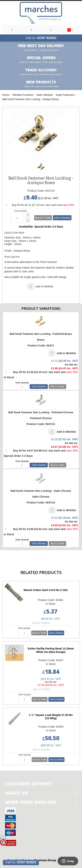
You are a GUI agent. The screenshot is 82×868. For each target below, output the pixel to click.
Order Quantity (20, 211)
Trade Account (41, 72)
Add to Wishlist (41, 623)
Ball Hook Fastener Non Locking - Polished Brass (41, 334)
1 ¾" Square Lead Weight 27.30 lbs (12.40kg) (51, 717)
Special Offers (41, 60)
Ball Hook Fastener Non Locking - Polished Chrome (41, 412)
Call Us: (41, 38)
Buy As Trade (43, 218)
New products (41, 84)
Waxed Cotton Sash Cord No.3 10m (46, 590)
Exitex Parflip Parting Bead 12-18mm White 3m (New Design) (51, 650)
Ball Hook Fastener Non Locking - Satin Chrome (41, 491)
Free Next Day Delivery (41, 48)
